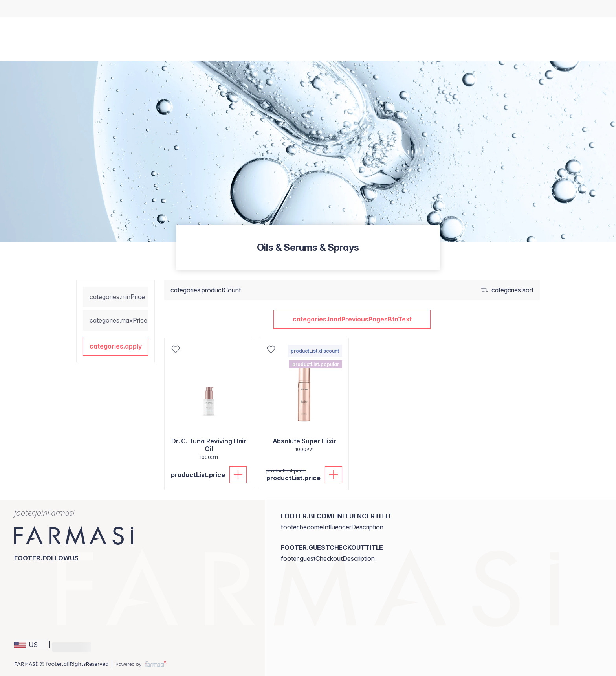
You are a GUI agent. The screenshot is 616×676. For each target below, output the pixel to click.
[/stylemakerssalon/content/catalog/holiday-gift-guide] (293, 8)
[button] (115, 346)
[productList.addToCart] (238, 475)
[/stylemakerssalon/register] (308, 8)
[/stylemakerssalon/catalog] (301, 8)
